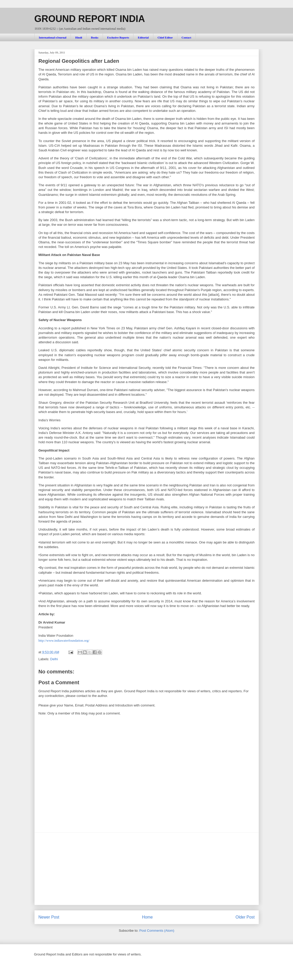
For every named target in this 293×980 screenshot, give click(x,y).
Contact (186, 37)
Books (95, 37)
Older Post (245, 917)
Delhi (54, 659)
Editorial (143, 37)
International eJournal (53, 37)
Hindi (79, 37)
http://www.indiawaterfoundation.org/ (64, 640)
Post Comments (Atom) (157, 931)
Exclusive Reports (118, 37)
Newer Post (49, 917)
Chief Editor (165, 37)
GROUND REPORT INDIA (90, 19)
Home (147, 917)
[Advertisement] (147, 869)
